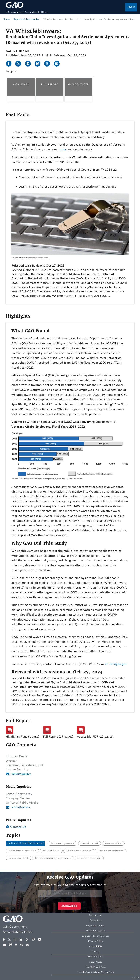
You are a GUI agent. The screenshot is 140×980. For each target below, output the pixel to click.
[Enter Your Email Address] (70, 894)
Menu (131, 7)
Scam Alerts (96, 962)
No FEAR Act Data (96, 967)
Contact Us (16, 827)
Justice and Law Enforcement (25, 843)
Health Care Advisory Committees (96, 972)
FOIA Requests (96, 957)
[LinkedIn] (29, 64)
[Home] (66, 12)
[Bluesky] (39, 64)
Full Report (49, 85)
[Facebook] (10, 64)
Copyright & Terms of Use (96, 936)
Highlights (21, 85)
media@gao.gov (21, 807)
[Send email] (58, 64)
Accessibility (96, 946)
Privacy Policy (96, 941)
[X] (20, 64)
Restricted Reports (96, 931)
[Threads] (48, 64)
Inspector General (96, 925)
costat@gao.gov (116, 664)
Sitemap (96, 951)
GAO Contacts (78, 85)
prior (63, 149)
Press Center (96, 915)
